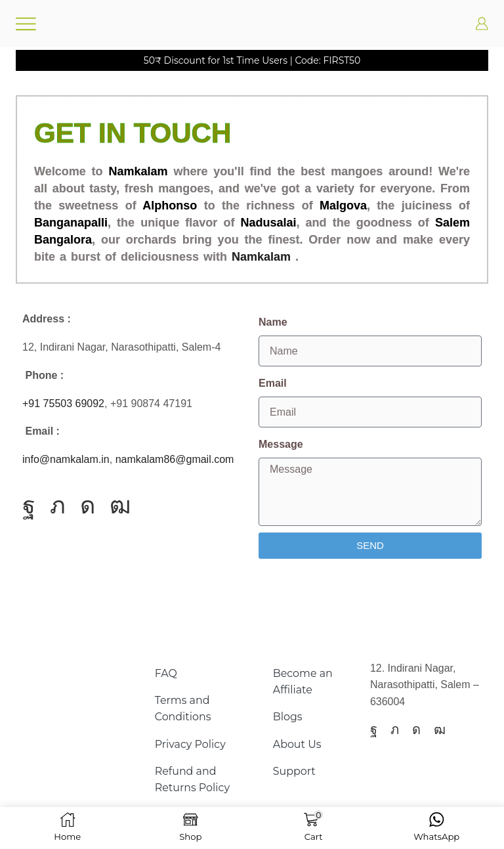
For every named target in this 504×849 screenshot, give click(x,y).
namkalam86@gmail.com (175, 459)
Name (273, 322)
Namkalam (261, 257)
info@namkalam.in (66, 459)
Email (273, 383)
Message (281, 444)
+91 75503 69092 (63, 403)
